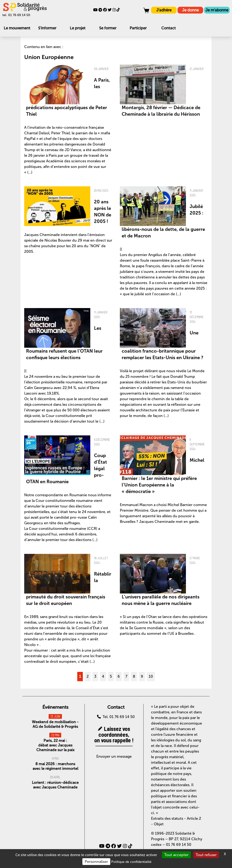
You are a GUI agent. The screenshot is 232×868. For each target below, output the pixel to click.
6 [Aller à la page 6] (119, 676)
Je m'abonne (217, 10)
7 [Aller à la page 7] (126, 676)
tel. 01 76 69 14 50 (16, 15)
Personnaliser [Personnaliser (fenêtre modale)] (96, 862)
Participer (138, 28)
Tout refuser (206, 855)
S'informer (47, 28)
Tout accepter (176, 855)
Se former (108, 28)
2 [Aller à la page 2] (88, 676)
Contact (168, 28)
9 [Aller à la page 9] (142, 676)
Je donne (190, 10)
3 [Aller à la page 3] (95, 676)
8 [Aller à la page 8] (134, 676)
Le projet (78, 28)
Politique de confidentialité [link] (131, 862)
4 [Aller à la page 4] (103, 676)
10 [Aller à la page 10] (151, 676)
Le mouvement (17, 28)
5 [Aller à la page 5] (111, 676)
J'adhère (164, 10)
